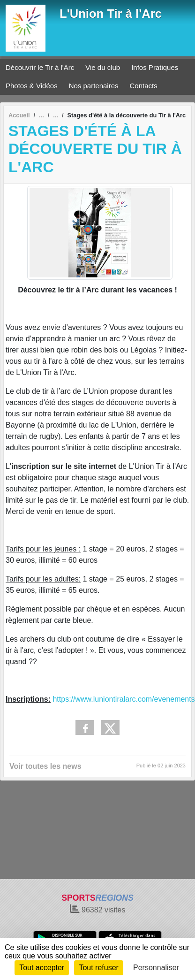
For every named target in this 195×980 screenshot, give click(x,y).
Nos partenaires (94, 86)
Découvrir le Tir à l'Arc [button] (40, 67)
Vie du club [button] (103, 67)
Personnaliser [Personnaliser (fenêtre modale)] (156, 968)
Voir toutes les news (45, 766)
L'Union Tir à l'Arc (111, 14)
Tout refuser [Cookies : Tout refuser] (98, 968)
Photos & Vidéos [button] (32, 86)
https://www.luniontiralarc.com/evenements (124, 699)
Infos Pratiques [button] (155, 67)
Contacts (144, 86)
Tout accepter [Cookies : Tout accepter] (42, 968)
